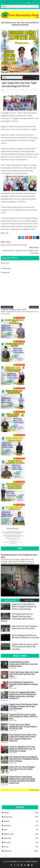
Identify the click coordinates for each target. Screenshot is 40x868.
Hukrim (6, 813)
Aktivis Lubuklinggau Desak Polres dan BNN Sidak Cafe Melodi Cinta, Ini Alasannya (25, 636)
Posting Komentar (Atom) (18, 310)
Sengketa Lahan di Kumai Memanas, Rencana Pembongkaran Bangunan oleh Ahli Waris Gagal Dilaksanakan (24, 607)
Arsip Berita (30, 600)
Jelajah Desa (6, 92)
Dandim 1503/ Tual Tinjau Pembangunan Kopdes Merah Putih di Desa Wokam (25, 627)
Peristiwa (7, 843)
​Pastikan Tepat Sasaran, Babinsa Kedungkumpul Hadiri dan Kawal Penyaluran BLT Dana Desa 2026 (23, 727)
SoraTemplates (13, 861)
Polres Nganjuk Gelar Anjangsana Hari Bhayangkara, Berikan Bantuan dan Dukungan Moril (24, 684)
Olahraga (7, 825)
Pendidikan (7, 838)
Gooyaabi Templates (32, 861)
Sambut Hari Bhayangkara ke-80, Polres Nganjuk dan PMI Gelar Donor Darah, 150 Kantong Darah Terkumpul (22, 749)
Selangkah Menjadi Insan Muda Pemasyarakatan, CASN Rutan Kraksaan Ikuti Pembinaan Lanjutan (24, 664)
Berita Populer (10, 600)
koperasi (7, 821)
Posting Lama (34, 307)
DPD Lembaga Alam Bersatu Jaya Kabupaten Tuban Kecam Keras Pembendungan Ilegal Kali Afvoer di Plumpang (18, 618)
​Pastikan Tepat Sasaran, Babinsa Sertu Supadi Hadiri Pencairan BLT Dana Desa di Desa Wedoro (24, 674)
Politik (6, 847)
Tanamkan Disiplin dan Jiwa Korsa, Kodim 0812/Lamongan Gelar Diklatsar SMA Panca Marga (25, 647)
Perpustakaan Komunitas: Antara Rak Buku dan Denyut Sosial (19, 556)
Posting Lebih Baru (7, 307)
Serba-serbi (8, 851)
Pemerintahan (9, 834)
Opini (6, 830)
